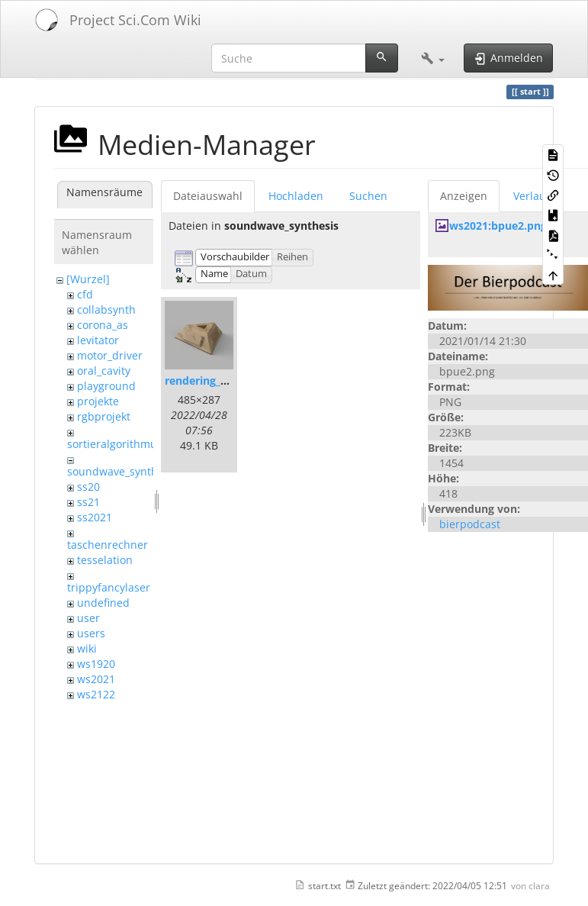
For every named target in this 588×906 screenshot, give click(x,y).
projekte (98, 401)
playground (106, 386)
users (91, 633)
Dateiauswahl (208, 196)
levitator (98, 340)
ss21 (88, 502)
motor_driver (110, 355)
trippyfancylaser (109, 587)
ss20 (88, 487)
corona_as (103, 325)
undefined (103, 603)
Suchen (368, 196)
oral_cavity (104, 371)
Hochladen (296, 196)
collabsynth (106, 310)
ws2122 (96, 694)
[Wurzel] (88, 279)
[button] (433, 58)
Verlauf (532, 196)
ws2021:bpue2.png (498, 226)
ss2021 (95, 517)
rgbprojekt (104, 416)
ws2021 (96, 679)
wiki (87, 648)
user (88, 618)
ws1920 (96, 664)
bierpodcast (470, 524)
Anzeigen (464, 196)
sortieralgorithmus (115, 444)
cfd (85, 294)
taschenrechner (108, 545)
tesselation (105, 560)
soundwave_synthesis (122, 471)
